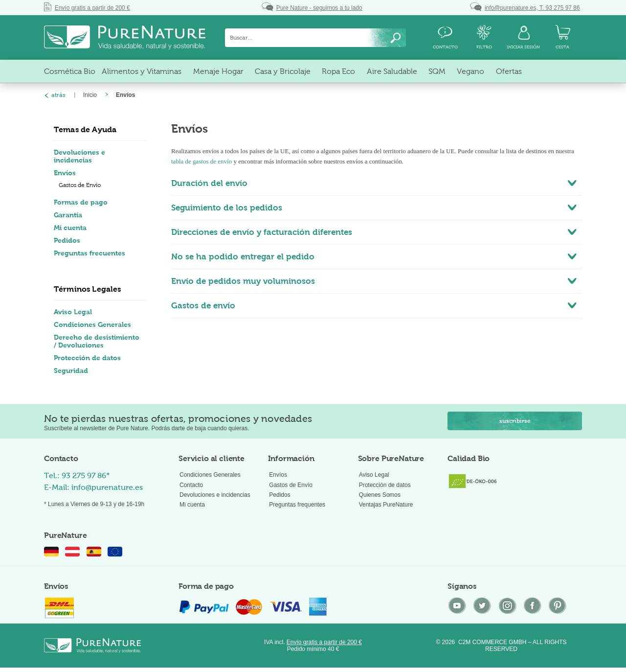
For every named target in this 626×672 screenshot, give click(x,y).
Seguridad (71, 371)
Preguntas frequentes (297, 505)
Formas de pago (81, 202)
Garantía (68, 215)
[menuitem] (315, 38)
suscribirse (515, 421)
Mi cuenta (70, 228)
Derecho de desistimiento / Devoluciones (97, 341)
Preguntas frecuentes (89, 253)
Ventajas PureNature (386, 505)
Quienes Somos (380, 495)
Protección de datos (87, 358)
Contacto (191, 485)
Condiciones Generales (92, 324)
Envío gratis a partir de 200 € (324, 642)
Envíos (65, 173)
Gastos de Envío (80, 185)
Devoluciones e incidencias (79, 156)
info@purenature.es (107, 487)
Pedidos (67, 240)
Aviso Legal (73, 312)
